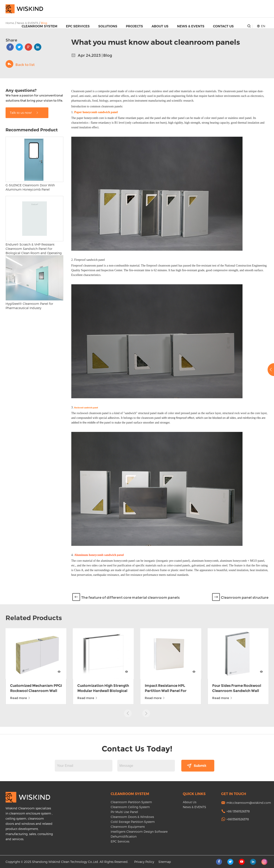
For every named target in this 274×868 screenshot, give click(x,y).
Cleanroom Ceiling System (130, 807)
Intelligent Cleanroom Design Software (139, 832)
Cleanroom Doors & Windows (132, 817)
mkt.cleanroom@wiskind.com (249, 803)
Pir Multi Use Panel (124, 812)
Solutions (108, 26)
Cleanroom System (39, 26)
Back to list (20, 64)
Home (10, 23)
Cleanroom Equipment (128, 827)
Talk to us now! (24, 113)
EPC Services (78, 26)
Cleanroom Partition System (131, 802)
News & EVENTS (191, 26)
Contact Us (223, 26)
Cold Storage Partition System (133, 822)
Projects (134, 26)
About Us (160, 26)
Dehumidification (124, 836)
